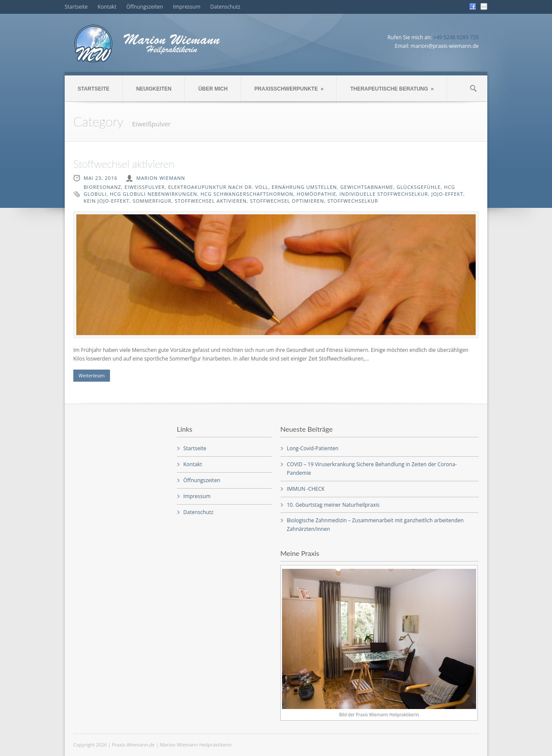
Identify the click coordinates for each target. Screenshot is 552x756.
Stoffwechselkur (353, 201)
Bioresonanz (102, 187)
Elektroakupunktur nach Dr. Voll (218, 187)
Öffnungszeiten (145, 7)
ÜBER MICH (213, 89)
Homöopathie (317, 194)
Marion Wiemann (161, 178)
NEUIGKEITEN (154, 89)
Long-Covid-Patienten (313, 448)
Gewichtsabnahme (367, 187)
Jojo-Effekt (447, 194)
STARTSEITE (94, 89)
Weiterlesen (92, 375)
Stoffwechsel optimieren (287, 201)
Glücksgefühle (419, 187)
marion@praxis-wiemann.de (445, 46)
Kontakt (107, 7)
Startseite (76, 7)
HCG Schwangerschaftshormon (247, 194)
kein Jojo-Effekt (107, 201)
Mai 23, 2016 (100, 178)
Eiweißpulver (145, 187)
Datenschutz (226, 7)
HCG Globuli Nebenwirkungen (154, 194)
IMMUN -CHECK (306, 489)
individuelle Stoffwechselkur (384, 194)
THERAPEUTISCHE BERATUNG (392, 89)
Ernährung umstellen (304, 187)
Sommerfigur (152, 201)
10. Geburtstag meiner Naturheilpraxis (333, 505)
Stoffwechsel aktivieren (124, 164)
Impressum (187, 7)
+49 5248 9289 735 (456, 37)
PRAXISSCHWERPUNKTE (289, 89)
